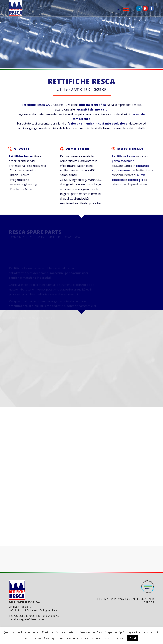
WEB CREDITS (149, 600)
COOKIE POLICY (136, 599)
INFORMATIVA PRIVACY (110, 599)
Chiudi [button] (133, 638)
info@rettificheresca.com (32, 619)
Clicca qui (50, 638)
